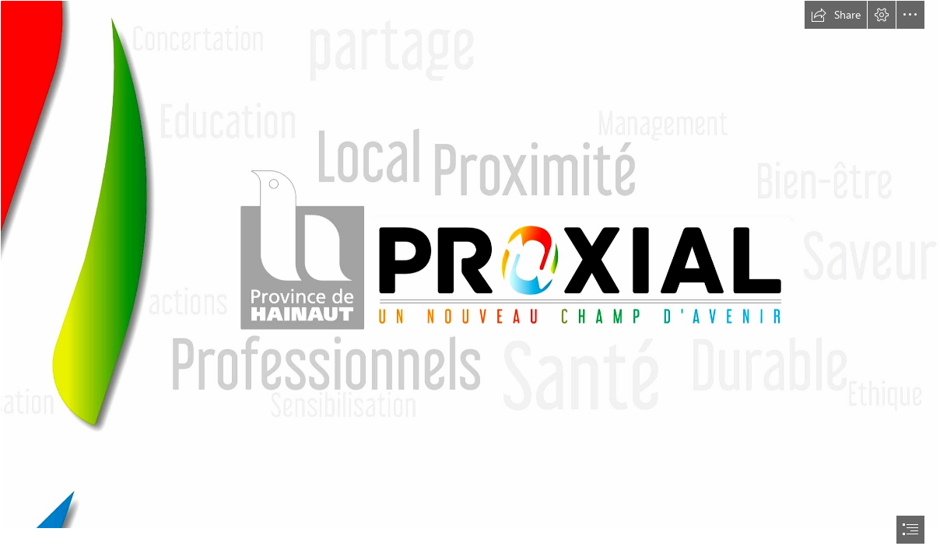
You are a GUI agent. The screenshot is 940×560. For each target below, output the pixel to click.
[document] (470, 280)
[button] (836, 15)
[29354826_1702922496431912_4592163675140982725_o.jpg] (470, 264)
